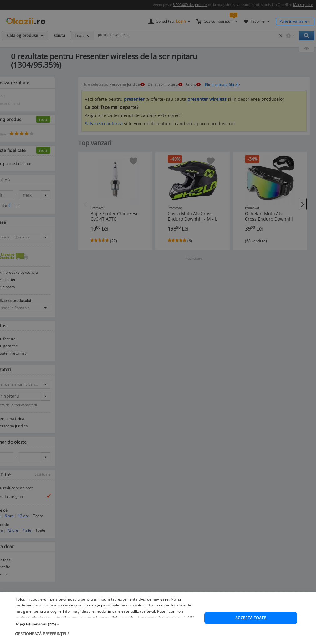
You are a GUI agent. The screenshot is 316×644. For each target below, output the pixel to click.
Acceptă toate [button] (251, 625)
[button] (107, 631)
